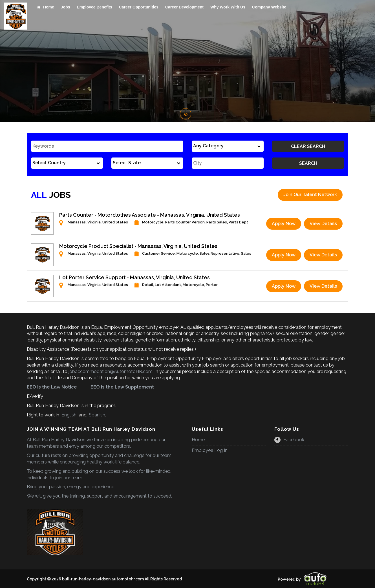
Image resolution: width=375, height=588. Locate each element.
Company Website (269, 7)
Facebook (289, 440)
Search (308, 163)
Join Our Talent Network (310, 195)
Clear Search (308, 146)
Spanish (96, 415)
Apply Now (284, 224)
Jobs (66, 7)
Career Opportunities (139, 7)
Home (46, 7)
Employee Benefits (94, 7)
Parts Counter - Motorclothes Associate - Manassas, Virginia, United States (150, 215)
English (69, 415)
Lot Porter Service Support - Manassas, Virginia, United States (134, 277)
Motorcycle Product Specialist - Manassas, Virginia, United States (138, 246)
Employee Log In (210, 450)
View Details (323, 224)
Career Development (184, 7)
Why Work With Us (228, 7)
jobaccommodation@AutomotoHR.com (111, 371)
